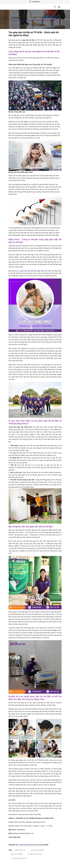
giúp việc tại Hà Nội (37, 850)
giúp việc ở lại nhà (44, 271)
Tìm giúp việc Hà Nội (35, 854)
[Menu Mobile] (60, 7)
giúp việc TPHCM (17, 854)
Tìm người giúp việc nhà (19, 858)
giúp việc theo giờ (27, 271)
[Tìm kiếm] (55, 7)
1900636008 (36, 2)
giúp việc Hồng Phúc (33, 45)
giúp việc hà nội (20, 850)
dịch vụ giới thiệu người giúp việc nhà (28, 845)
